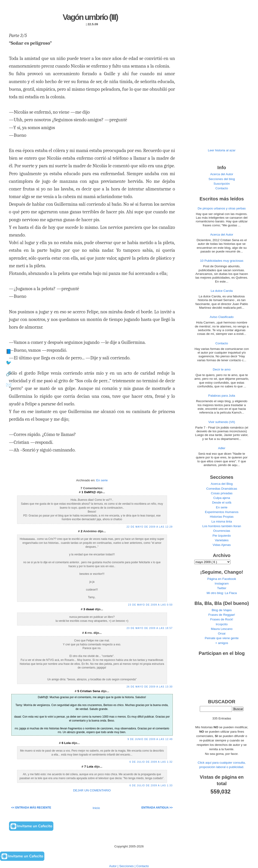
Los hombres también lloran (222, 526)
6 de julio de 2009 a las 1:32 (151, 762)
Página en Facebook (222, 579)
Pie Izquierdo (222, 536)
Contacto (222, 188)
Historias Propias (222, 517)
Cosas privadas (222, 493)
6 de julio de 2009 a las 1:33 (151, 786)
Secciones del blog (222, 179)
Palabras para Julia (222, 396)
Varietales (222, 540)
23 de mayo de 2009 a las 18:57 (150, 628)
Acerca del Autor (222, 174)
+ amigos (222, 643)
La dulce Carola (222, 291)
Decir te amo (222, 369)
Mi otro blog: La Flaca (222, 593)
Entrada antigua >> (157, 808)
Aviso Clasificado (222, 317)
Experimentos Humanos (222, 512)
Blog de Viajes (222, 610)
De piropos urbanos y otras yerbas (222, 208)
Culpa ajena (222, 498)
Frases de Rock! (222, 619)
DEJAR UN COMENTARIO (92, 790)
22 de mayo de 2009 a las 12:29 (150, 527)
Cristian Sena (90, 691)
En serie (102, 480)
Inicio (96, 808)
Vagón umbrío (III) (90, 17)
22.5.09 (93, 24)
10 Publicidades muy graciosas (222, 261)
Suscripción (222, 184)
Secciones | (128, 866)
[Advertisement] (92, 470)
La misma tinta (222, 521)
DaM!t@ (90, 492)
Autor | (114, 866)
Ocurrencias (222, 531)
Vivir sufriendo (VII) (222, 422)
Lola (68, 743)
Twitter (222, 588)
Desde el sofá (222, 502)
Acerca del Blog (222, 484)
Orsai (222, 633)
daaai (90, 609)
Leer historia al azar (222, 150)
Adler (222, 448)
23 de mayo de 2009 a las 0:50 (150, 605)
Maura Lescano (222, 629)
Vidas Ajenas (222, 545)
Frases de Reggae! (222, 615)
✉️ (9, 385)
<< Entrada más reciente (31, 808)
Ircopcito (222, 624)
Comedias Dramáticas (222, 489)
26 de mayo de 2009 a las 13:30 (150, 687)
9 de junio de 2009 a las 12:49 (150, 739)
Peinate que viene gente (222, 638)
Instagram (222, 583)
